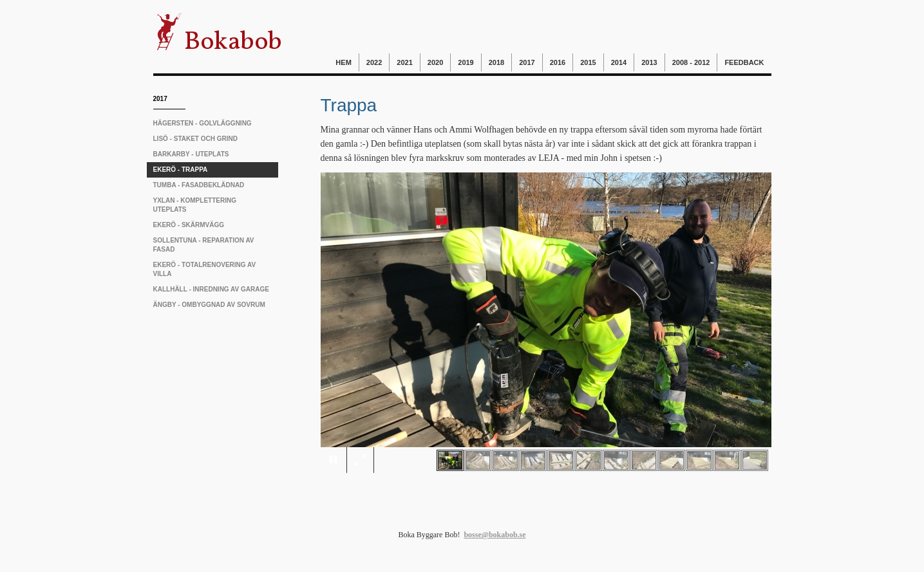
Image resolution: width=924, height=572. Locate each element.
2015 (588, 62)
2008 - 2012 (691, 62)
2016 (558, 62)
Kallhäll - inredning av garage (211, 289)
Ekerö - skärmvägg (189, 225)
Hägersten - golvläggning (203, 123)
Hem (343, 62)
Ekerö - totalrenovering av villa (205, 269)
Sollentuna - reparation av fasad (204, 245)
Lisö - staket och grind (195, 139)
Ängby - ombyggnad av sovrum (209, 305)
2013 (649, 62)
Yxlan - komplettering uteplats (195, 205)
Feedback (744, 62)
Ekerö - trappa (181, 170)
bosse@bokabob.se (495, 535)
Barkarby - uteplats (191, 154)
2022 (374, 62)
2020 (435, 62)
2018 (496, 62)
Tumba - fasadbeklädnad (199, 185)
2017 (527, 62)
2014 (619, 62)
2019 (466, 62)
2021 (404, 62)
